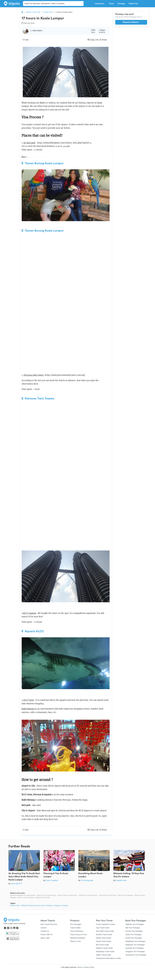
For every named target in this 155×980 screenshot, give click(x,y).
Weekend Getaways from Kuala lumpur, (23, 895)
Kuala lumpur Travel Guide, (107, 895)
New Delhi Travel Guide (105, 931)
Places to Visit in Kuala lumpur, (47, 895)
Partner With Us (47, 935)
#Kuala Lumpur (15, 906)
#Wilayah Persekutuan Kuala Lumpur (33, 906)
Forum (111, 4)
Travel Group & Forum (79, 935)
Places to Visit (75, 941)
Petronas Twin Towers (38, 398)
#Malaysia (49, 906)
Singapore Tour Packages (135, 951)
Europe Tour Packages (134, 931)
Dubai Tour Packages (134, 935)
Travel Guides (75, 928)
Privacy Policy (89, 967)
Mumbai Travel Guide (104, 935)
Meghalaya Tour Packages (135, 941)
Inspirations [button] (100, 4)
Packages (121, 4)
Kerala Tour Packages (134, 938)
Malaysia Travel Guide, (43, 898)
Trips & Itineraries (77, 931)
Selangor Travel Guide (33, 12)
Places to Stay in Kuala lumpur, (68, 895)
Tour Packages (76, 924)
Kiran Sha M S (16, 884)
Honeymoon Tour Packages (136, 955)
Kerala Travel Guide (104, 941)
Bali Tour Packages (133, 928)
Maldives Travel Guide (104, 948)
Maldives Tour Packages (135, 924)
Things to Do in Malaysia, (125, 895)
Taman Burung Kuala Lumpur (43, 163)
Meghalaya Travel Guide (105, 951)
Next (145, 862)
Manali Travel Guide (104, 938)
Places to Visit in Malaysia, (26, 898)
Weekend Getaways (78, 938)
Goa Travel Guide (103, 928)
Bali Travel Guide (103, 945)
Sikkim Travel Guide (104, 955)
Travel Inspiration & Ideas (106, 924)
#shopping (57, 906)
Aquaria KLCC (33, 631)
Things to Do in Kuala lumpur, (88, 895)
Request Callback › (131, 22)
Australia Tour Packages (135, 948)
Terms (80, 967)
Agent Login (45, 938)
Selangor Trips (48, 12)
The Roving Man (87, 880)
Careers (44, 928)
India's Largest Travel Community (14, 924)
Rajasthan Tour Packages (135, 945)
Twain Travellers (52, 880)
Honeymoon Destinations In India (108, 958)
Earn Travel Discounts (49, 924)
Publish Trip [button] (134, 4)
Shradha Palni (121, 880)
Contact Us (45, 931)
